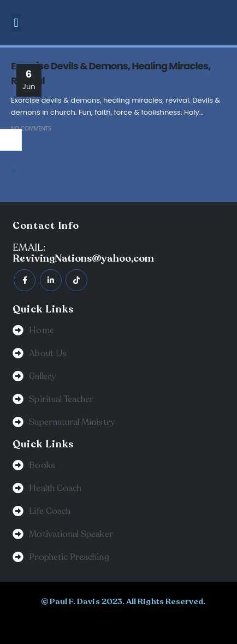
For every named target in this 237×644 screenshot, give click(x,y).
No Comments (31, 129)
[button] (16, 23)
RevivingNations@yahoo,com (83, 258)
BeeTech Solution (99, 624)
